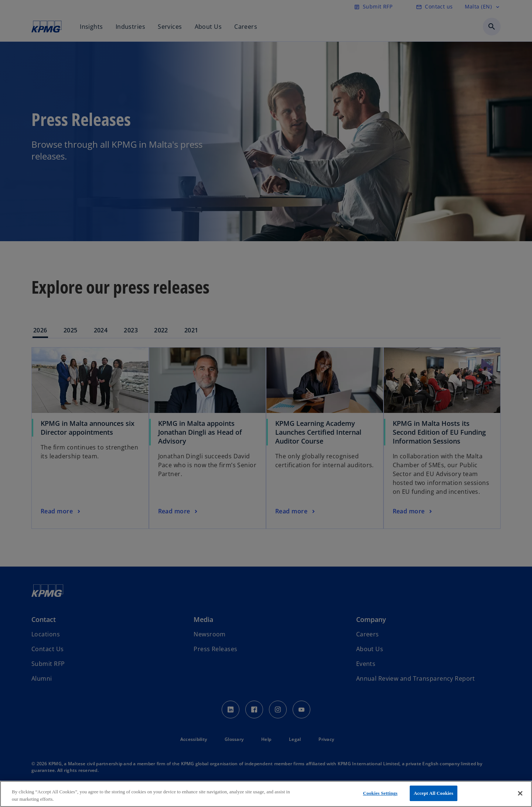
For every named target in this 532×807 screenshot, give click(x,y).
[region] (266, 794)
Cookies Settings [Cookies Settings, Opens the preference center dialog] (380, 793)
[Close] (520, 793)
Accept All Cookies (434, 793)
